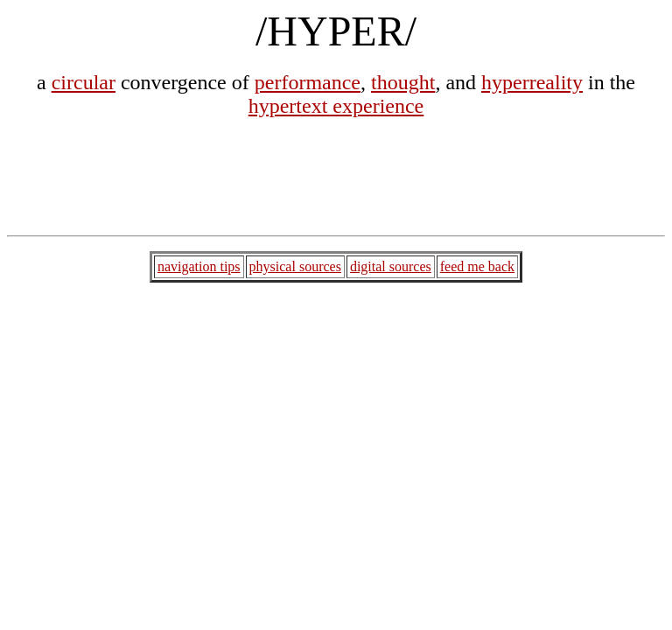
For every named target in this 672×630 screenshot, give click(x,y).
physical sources (295, 266)
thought (403, 82)
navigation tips (199, 266)
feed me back (477, 266)
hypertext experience (336, 106)
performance (308, 82)
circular (84, 82)
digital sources (391, 266)
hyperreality (532, 82)
